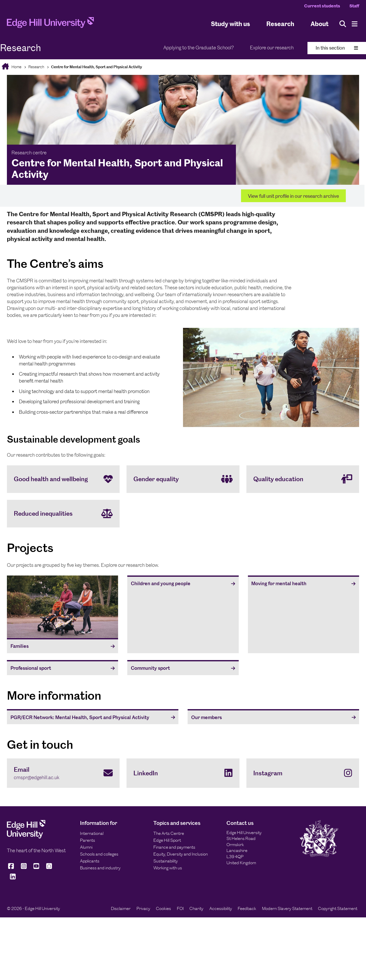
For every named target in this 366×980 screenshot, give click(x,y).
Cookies (163, 908)
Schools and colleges (99, 854)
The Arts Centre (169, 833)
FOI (180, 908)
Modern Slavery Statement (287, 908)
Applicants (90, 861)
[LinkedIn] (183, 773)
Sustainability (166, 861)
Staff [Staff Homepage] (354, 6)
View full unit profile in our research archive (293, 196)
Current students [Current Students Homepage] (322, 6)
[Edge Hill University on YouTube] (36, 868)
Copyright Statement (338, 908)
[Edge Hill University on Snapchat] (49, 868)
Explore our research (272, 48)
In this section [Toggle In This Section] (337, 48)
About (319, 24)
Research (36, 67)
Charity (196, 908)
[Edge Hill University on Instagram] (24, 868)
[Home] (50, 24)
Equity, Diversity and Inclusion (181, 854)
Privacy (143, 908)
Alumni (86, 847)
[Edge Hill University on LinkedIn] (13, 879)
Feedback (247, 908)
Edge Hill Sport (167, 840)
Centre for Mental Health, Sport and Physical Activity (96, 67)
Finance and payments (174, 847)
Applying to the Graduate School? (199, 48)
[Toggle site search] (343, 24)
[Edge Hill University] (26, 837)
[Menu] (355, 24)
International (92, 833)
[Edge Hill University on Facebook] (12, 868)
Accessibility (221, 908)
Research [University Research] (280, 24)
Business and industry (100, 868)
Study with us (230, 24)
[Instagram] (303, 773)
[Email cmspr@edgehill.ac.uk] (63, 773)
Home (16, 67)
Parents (88, 840)
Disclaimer (121, 908)
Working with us (168, 868)
